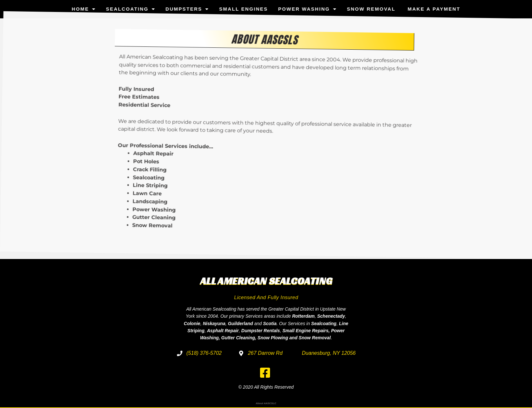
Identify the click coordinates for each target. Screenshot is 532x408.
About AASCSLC (266, 403)
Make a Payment (422, 7)
